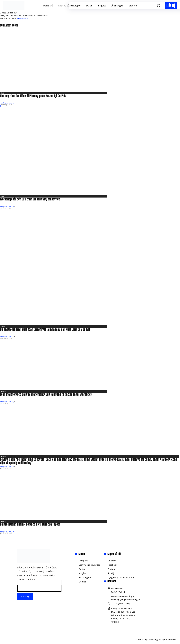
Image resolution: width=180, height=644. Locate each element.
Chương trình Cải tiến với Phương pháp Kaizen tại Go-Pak (33, 96)
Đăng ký (25, 596)
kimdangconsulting (7, 103)
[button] (159, 6)
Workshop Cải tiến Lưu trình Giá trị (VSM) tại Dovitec (30, 199)
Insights (4, 391)
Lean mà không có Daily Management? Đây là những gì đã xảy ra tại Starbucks (46, 394)
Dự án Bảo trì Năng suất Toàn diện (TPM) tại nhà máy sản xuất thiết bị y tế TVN (45, 329)
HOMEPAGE (22, 19)
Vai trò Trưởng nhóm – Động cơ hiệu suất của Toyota (30, 524)
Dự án (3, 93)
